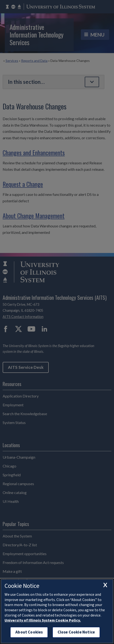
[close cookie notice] (105, 585)
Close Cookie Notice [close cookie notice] (76, 632)
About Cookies (29, 632)
